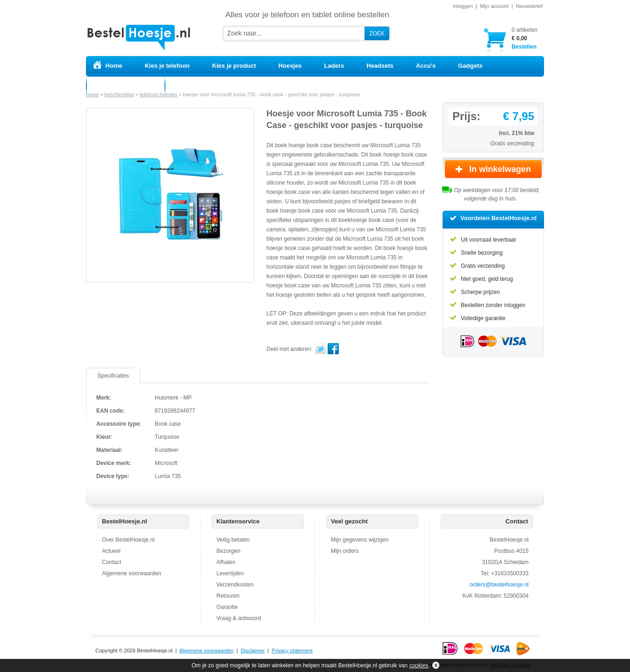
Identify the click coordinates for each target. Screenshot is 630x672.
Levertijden (230, 573)
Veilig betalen (233, 540)
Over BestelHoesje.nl (128, 540)
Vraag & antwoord (239, 618)
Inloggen (463, 6)
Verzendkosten (235, 585)
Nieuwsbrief (529, 6)
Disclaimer (253, 651)
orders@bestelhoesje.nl (499, 585)
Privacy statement (292, 651)
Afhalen (226, 562)
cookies (419, 665)
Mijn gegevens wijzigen (360, 540)
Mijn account (494, 6)
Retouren (228, 596)
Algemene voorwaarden (132, 573)
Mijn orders (345, 551)
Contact (111, 562)
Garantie (227, 607)
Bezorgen (228, 551)
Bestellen (525, 38)
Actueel (111, 551)
